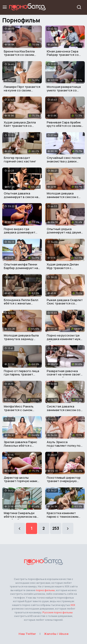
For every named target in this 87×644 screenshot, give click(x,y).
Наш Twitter (27, 634)
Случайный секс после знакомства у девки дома (64, 161)
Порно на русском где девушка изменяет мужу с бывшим (64, 339)
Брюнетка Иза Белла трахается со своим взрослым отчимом (19, 55)
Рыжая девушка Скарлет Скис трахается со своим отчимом (65, 303)
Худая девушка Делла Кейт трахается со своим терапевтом (20, 126)
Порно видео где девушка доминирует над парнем (20, 232)
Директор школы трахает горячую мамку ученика (21, 481)
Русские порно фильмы (58, 612)
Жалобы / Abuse (56, 634)
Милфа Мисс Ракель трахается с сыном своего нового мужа (19, 410)
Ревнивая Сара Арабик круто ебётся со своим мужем (64, 126)
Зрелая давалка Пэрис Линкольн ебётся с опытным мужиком (20, 445)
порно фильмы (45, 590)
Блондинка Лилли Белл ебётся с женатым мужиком (21, 303)
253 (56, 528)
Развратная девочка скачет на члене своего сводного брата (65, 374)
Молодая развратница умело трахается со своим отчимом (64, 90)
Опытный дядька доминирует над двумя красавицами (64, 232)
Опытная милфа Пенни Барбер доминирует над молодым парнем (22, 268)
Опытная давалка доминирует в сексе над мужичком (22, 197)
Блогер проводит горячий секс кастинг (20, 159)
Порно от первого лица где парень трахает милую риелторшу (21, 374)
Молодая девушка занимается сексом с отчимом (63, 197)
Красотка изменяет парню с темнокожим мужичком (63, 516)
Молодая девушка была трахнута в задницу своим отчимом (21, 339)
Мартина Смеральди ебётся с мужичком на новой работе (20, 516)
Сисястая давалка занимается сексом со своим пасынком (64, 410)
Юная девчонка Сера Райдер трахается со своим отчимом (63, 55)
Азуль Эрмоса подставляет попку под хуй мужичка (65, 445)
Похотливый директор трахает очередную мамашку (64, 481)
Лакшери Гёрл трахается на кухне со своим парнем (22, 90)
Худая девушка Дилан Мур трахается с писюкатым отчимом (63, 268)
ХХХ (73, 605)
